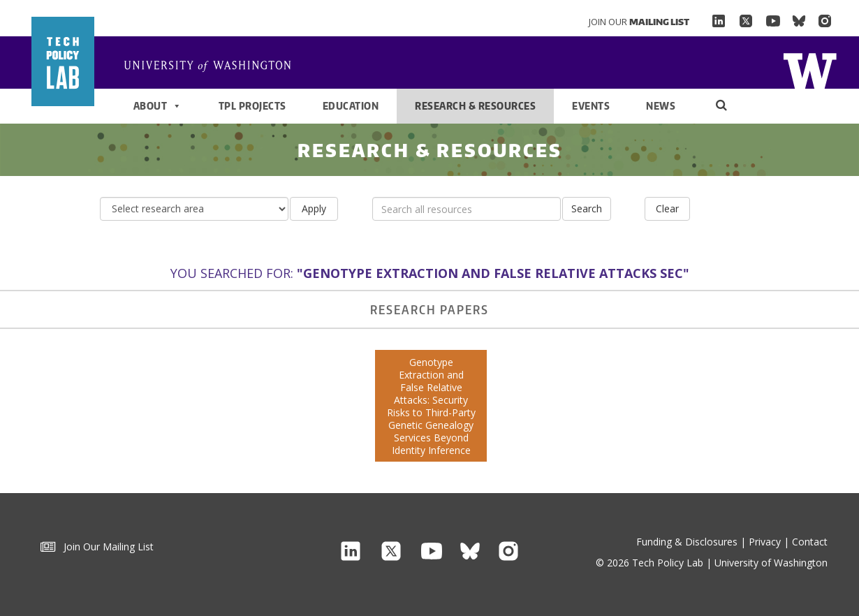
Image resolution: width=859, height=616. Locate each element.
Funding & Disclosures (687, 542)
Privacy (765, 542)
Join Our (639, 22)
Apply (314, 208)
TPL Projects (252, 106)
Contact (810, 542)
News (661, 106)
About (158, 106)
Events (591, 106)
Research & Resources (475, 106)
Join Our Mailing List (97, 547)
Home (213, 67)
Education (351, 106)
